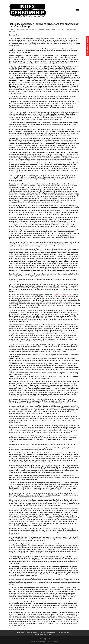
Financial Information (64, 632)
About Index (20, 29)
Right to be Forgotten (61, 295)
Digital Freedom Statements (65, 29)
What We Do (20, 632)
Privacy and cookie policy (48, 632)
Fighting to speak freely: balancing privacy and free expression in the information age (44, 25)
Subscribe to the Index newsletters (43, 634)
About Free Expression (32, 632)
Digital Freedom (52, 29)
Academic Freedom (30, 29)
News (75, 29)
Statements (12, 31)
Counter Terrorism (41, 29)
